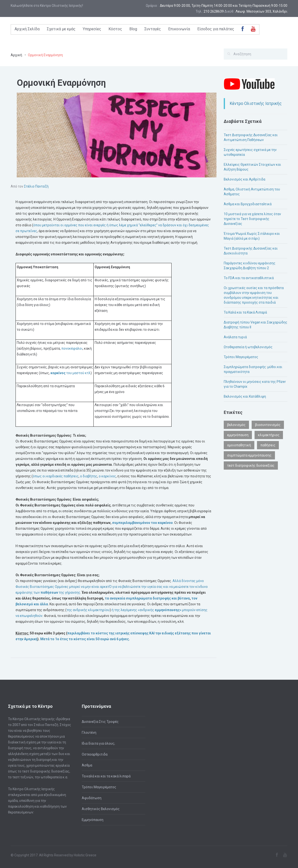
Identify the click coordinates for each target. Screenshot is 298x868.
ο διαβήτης (88, 476)
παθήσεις (268, 445)
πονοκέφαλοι (72, 348)
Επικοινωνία (179, 29)
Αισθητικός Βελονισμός (101, 809)
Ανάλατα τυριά (235, 337)
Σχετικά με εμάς (61, 29)
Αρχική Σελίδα (27, 29)
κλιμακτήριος (269, 435)
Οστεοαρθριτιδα (95, 754)
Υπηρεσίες (92, 29)
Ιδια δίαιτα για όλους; (98, 743)
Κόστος (115, 29)
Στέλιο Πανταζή (36, 186)
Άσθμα (87, 765)
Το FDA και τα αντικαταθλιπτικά (249, 278)
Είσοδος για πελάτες (216, 29)
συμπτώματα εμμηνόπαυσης (249, 455)
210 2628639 (214, 11)
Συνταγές (153, 29)
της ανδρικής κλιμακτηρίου (88, 610)
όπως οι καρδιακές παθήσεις (56, 476)
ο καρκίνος (107, 476)
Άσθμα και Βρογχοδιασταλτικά (248, 204)
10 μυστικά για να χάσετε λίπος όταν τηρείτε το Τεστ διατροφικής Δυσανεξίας (252, 219)
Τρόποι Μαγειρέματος (241, 357)
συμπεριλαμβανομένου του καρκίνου (142, 523)
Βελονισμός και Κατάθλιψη (245, 396)
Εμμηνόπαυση (93, 820)
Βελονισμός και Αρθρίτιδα (244, 179)
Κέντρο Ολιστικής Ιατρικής (256, 103)
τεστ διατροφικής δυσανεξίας (251, 466)
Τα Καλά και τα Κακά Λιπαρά (245, 312)
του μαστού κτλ (70, 373)
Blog (133, 29)
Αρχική (16, 55)
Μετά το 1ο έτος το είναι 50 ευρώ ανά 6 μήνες (84, 639)
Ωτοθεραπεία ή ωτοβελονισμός (248, 347)
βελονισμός (236, 425)
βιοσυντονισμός (268, 425)
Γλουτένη (89, 733)
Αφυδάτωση (92, 798)
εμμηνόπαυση (238, 435)
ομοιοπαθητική (239, 445)
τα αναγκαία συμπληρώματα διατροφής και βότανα (147, 598)
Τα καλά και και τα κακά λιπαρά (106, 776)
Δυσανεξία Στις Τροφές (100, 722)
